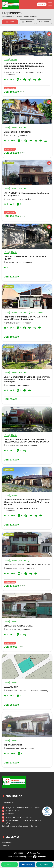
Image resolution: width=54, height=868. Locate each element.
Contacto (42, 4)
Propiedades (7, 842)
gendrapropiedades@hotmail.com (19, 817)
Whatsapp (10, 865)
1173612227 (10, 814)
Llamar (44, 865)
